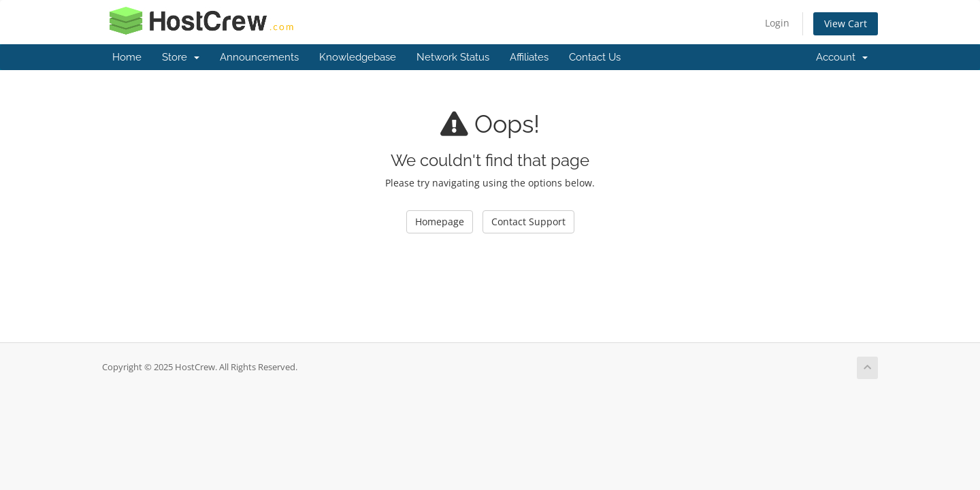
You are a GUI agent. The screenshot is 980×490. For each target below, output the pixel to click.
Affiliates (529, 57)
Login (777, 23)
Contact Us (595, 57)
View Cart (846, 23)
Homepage (440, 222)
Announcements (259, 57)
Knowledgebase (358, 57)
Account (842, 57)
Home (127, 57)
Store (181, 57)
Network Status (453, 57)
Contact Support (528, 222)
